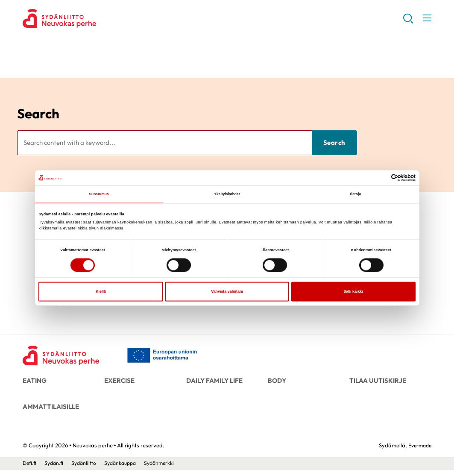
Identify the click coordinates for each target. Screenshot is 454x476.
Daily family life (213, 382)
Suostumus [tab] (99, 194)
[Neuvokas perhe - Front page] (63, 356)
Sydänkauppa (125, 469)
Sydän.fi (55, 469)
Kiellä (101, 292)
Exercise (119, 382)
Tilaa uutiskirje (376, 382)
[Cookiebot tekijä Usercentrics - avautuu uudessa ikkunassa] (378, 177)
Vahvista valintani (227, 292)
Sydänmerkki (167, 469)
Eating (34, 382)
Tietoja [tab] (355, 194)
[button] (407, 22)
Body (277, 382)
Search (38, 113)
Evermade (418, 451)
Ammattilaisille (49, 410)
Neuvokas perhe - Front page (91, 20)
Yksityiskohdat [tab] (227, 194)
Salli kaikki (353, 292)
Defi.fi (30, 469)
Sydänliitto (86, 469)
